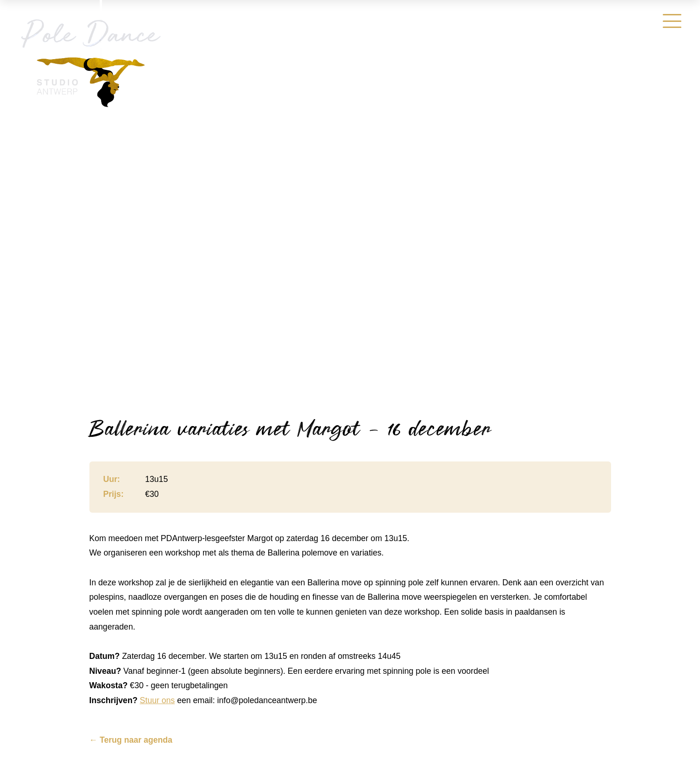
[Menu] (672, 21)
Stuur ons (157, 700)
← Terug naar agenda (131, 740)
